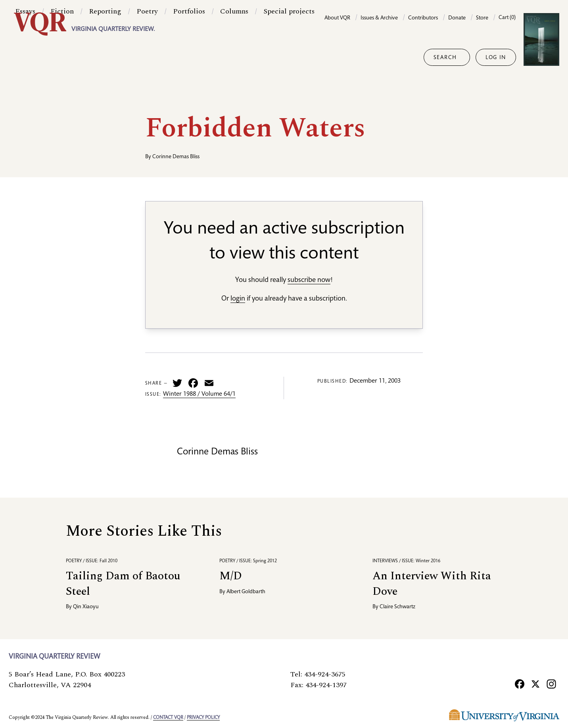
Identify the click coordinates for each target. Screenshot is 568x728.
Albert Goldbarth (246, 592)
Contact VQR (168, 718)
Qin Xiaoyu (86, 607)
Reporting (105, 57)
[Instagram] (551, 684)
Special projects (289, 57)
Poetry (147, 57)
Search (445, 58)
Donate (457, 18)
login (238, 299)
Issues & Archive (379, 18)
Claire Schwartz (397, 607)
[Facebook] (520, 684)
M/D (231, 576)
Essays (25, 57)
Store (482, 18)
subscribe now (309, 280)
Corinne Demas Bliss (176, 157)
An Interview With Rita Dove (432, 583)
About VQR (337, 18)
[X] (535, 684)
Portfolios (189, 57)
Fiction (62, 57)
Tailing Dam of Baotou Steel (123, 583)
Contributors (423, 18)
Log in (496, 58)
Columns (234, 57)
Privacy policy (203, 718)
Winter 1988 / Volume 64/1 (199, 395)
